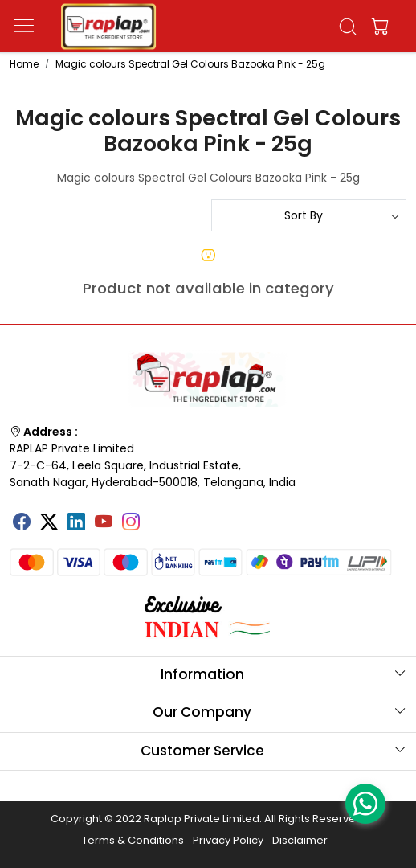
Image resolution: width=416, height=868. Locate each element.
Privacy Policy (228, 840)
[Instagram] (131, 523)
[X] (49, 523)
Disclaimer (300, 840)
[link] (347, 27)
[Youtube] (104, 523)
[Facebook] (22, 523)
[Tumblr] (158, 516)
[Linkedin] (76, 523)
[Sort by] (309, 215)
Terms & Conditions (133, 840)
